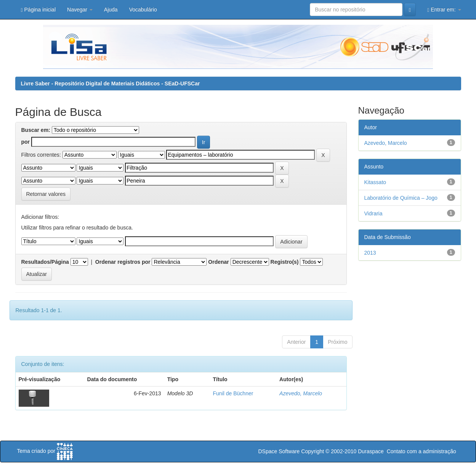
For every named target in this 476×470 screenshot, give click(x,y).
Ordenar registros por (123, 262)
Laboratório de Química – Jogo (401, 198)
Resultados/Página (45, 262)
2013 (370, 253)
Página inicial (38, 10)
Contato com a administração (422, 451)
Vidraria (373, 213)
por (26, 142)
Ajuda (111, 10)
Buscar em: (36, 130)
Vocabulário (143, 10)
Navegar (80, 10)
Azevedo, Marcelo (301, 393)
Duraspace (371, 451)
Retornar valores (46, 194)
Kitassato (375, 182)
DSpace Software (279, 451)
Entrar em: (444, 10)
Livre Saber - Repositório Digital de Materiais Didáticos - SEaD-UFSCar (111, 83)
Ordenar (218, 262)
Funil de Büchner (233, 393)
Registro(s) (285, 262)
